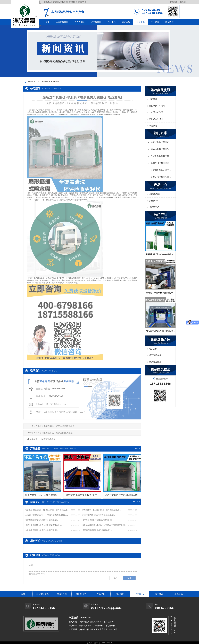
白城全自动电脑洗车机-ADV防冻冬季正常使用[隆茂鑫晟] (160, 157)
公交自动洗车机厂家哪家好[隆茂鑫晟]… (98, 520)
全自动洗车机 (62, 22)
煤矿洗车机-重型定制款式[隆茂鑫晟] (82, 496)
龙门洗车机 (96, 22)
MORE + (137, 502)
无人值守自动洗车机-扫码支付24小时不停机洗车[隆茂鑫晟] (160, 332)
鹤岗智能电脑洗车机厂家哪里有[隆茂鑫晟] (54, 433)
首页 (48, 22)
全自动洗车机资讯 (157, 106)
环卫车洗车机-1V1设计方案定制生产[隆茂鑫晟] (42, 496)
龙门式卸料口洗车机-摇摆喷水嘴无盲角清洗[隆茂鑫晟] (122, 496)
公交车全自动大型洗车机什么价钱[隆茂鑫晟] (161, 170)
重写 (116, 578)
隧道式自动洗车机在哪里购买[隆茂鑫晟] (161, 143)
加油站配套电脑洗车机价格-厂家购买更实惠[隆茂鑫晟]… (104, 525)
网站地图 (174, 2)
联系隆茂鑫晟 (155, 362)
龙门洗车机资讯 (156, 119)
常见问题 (56, 82)
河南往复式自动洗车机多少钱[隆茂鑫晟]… (99, 515)
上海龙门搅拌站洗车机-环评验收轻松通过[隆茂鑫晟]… (47, 515)
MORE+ (137, 449)
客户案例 (126, 22)
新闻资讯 (140, 22)
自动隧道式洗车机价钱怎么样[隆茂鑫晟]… (42, 530)
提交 (129, 578)
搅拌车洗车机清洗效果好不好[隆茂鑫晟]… (42, 520)
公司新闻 (153, 99)
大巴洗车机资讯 (156, 112)
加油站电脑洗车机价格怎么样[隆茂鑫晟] (161, 150)
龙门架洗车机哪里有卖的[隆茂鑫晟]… (97, 530)
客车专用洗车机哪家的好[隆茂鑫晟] (161, 164)
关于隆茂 (155, 22)
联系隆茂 (169, 22)
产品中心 (112, 22)
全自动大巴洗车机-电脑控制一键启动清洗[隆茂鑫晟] (160, 294)
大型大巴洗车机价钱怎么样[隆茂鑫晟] (161, 177)
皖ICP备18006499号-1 (103, 643)
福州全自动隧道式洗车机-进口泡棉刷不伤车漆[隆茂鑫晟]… (46, 510)
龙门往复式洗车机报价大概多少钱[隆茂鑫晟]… (44, 525)
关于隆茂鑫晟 (155, 355)
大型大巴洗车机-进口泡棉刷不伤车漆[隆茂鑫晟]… (102, 510)
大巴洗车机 (80, 22)
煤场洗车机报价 (48, 439)
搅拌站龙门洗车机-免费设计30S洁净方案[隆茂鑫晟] (160, 255)
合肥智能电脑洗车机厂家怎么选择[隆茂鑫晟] (55, 426)
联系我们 (184, 2)
